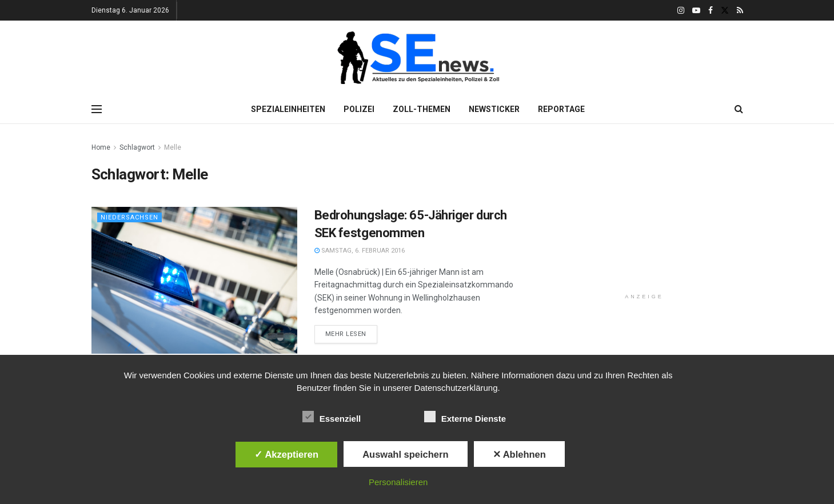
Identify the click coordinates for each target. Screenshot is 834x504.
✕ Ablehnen (519, 454)
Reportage (561, 109)
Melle (173, 147)
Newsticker (494, 109)
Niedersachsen (129, 217)
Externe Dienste (465, 417)
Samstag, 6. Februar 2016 (360, 251)
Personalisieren (398, 482)
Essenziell (332, 417)
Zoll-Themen (422, 109)
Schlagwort (137, 147)
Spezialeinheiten (288, 109)
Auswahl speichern (405, 454)
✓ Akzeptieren (286, 454)
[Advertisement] (644, 213)
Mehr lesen (346, 334)
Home (101, 147)
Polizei (359, 109)
